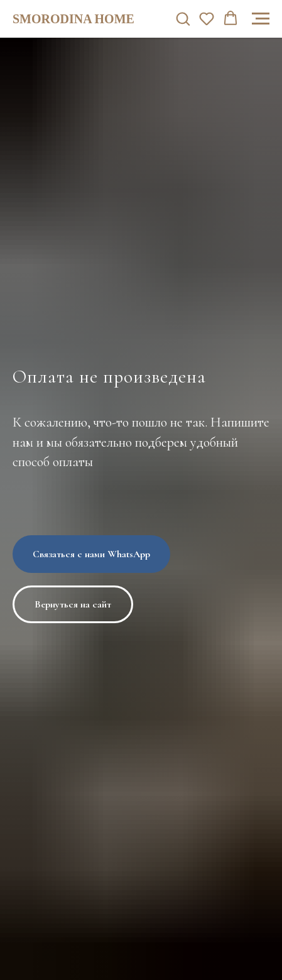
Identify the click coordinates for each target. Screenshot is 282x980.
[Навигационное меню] (261, 19)
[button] (183, 18)
